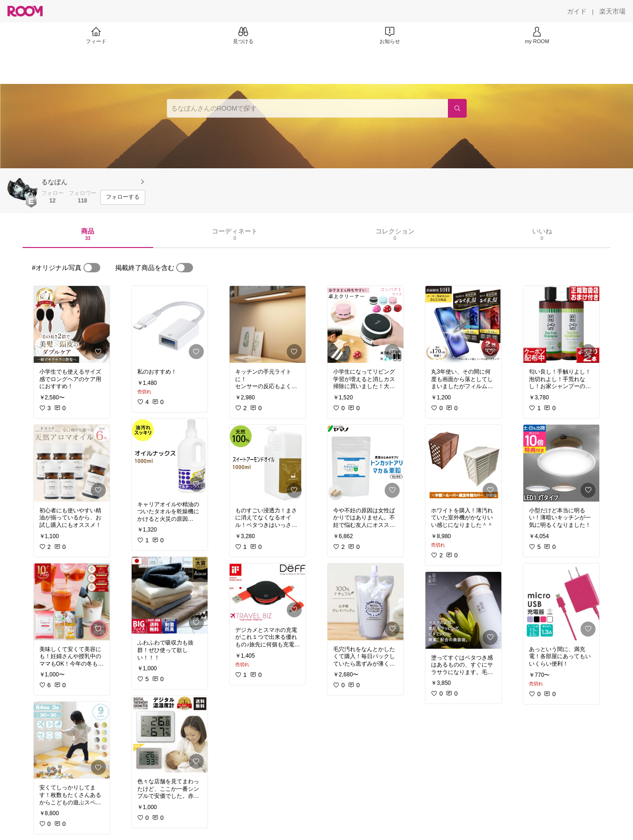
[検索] (457, 108)
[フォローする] (123, 197)
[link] (72, 324)
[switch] (92, 268)
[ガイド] (577, 11)
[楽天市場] (612, 11)
